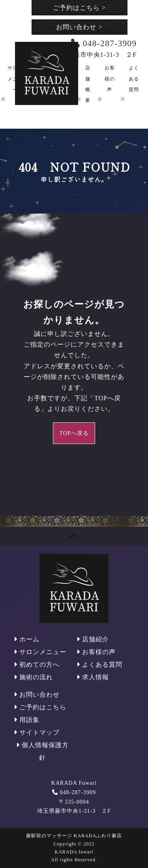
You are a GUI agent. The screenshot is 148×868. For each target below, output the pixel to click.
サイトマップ (37, 732)
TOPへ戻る (74, 433)
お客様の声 (110, 79)
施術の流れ (33, 677)
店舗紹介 (93, 639)
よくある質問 (134, 79)
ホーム (27, 639)
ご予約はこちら (79, 8)
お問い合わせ (79, 27)
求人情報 (93, 677)
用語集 (27, 720)
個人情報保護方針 (42, 751)
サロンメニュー (40, 652)
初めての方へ (37, 665)
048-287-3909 (78, 792)
